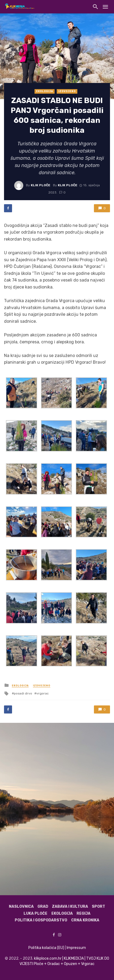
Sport (98, 907)
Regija (83, 913)
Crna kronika (85, 920)
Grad (43, 907)
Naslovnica (21, 907)
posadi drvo (23, 693)
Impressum (76, 948)
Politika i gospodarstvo (41, 920)
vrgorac (43, 693)
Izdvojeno (67, 91)
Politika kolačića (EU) (46, 948)
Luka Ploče (35, 913)
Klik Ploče (41, 185)
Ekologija (45, 91)
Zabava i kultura (70, 907)
